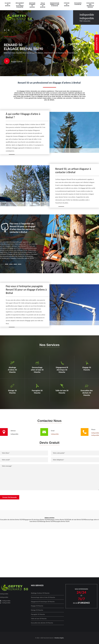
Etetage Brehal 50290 (48, 521)
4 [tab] (15, 264)
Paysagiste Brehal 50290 (62, 521)
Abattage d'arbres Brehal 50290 (58, 520)
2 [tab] (7, 264)
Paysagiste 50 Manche (78, 4)
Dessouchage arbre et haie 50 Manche (55, 4)
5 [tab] (20, 264)
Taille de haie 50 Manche (43, 5)
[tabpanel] (19, 241)
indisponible (87, 15)
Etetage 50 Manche (67, 4)
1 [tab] (2, 264)
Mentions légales (59, 638)
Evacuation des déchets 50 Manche (90, 5)
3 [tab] (11, 264)
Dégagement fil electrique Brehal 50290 (36, 520)
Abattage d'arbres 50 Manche (32, 5)
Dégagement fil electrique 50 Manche (20, 5)
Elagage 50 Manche (8, 4)
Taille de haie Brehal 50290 (77, 520)
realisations (97, 44)
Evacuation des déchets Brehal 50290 (12, 520)
